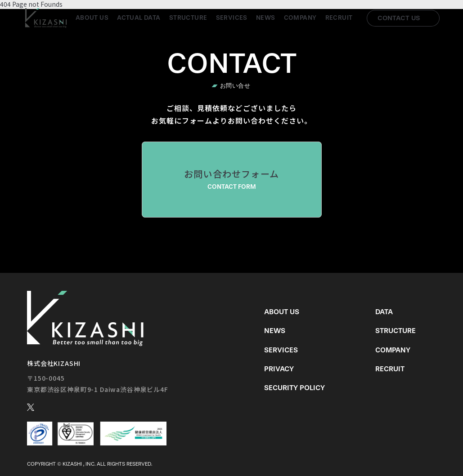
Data (384, 312)
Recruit (339, 18)
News (266, 18)
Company (300, 18)
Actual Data (139, 18)
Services (232, 18)
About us (92, 18)
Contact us (399, 18)
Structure (188, 18)
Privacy (279, 369)
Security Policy (294, 388)
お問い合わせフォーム (232, 179)
